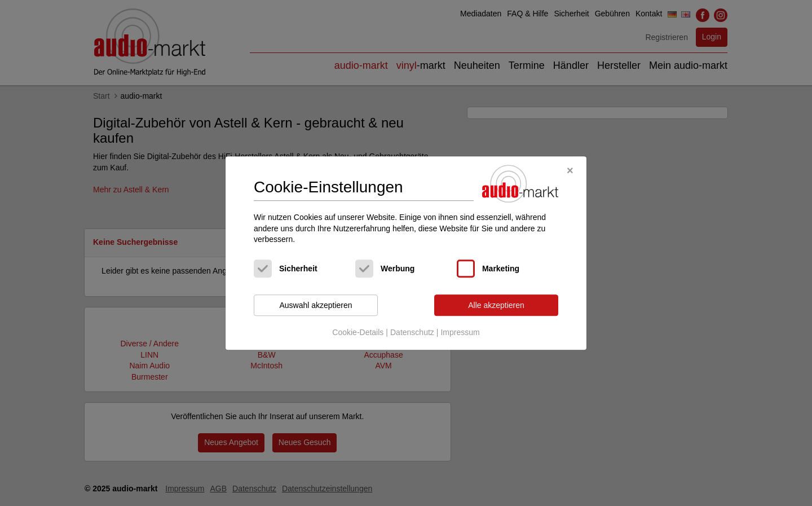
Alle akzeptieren (496, 305)
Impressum (460, 333)
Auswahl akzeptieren (315, 305)
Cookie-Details (358, 333)
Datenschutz (412, 333)
